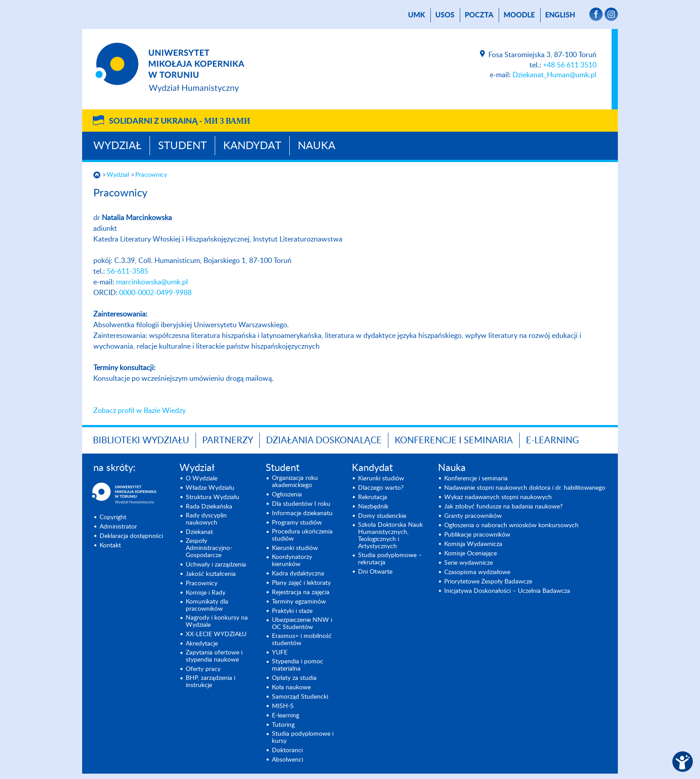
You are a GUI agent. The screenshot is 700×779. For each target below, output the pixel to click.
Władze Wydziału (210, 488)
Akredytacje (202, 644)
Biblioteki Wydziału (141, 441)
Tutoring (283, 725)
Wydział (117, 146)
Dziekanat (199, 532)
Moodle (519, 15)
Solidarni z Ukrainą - (179, 121)
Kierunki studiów (295, 548)
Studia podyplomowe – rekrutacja (390, 559)
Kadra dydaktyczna (298, 574)
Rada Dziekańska (209, 507)
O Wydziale (202, 479)
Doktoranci (287, 750)
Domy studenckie (382, 516)
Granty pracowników (473, 516)
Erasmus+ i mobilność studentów (302, 640)
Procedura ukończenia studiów (302, 535)
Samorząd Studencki (300, 697)
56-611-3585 (127, 271)
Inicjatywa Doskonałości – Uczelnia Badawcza (507, 591)
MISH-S (283, 706)
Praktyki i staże (292, 611)
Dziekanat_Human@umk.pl (554, 75)
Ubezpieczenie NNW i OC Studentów (302, 624)
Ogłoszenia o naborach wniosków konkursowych (511, 525)
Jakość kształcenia (211, 574)
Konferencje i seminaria (476, 479)
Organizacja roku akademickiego (295, 482)
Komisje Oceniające (471, 554)
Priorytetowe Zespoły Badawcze (488, 582)
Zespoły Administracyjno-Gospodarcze (209, 548)
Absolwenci (287, 760)
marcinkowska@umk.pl (152, 282)
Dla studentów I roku (301, 504)
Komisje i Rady (206, 593)
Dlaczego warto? (381, 488)
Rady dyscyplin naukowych (206, 519)
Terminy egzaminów (299, 602)
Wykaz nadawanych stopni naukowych (498, 497)
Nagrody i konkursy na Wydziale (217, 621)
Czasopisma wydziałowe (477, 572)
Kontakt (110, 546)
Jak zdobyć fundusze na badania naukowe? (503, 507)
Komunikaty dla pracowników (207, 605)
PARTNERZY (228, 441)
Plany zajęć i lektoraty (301, 583)
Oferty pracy (203, 669)
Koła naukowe (291, 687)
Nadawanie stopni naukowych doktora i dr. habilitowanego (525, 488)
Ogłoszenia (287, 495)
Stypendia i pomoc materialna (298, 665)
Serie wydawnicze (469, 563)
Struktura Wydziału (212, 497)
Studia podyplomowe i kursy (303, 737)
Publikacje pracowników (477, 535)
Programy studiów (297, 523)
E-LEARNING (552, 441)
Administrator (118, 527)
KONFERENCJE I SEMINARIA (454, 441)
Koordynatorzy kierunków (292, 561)
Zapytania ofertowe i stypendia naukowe (214, 656)
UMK (417, 15)
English (560, 15)
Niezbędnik (373, 507)
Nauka (317, 146)
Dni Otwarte (375, 572)
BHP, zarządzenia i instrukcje (210, 682)
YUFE (280, 653)
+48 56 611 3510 (570, 65)
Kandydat (252, 146)
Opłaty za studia (294, 678)
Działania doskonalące (324, 441)
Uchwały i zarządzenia (216, 565)
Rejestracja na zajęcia (301, 592)
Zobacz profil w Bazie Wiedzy (140, 411)
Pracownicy (151, 175)
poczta (479, 15)
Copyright (113, 517)
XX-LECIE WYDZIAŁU (216, 634)
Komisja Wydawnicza (473, 544)
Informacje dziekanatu (302, 513)
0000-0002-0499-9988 (155, 293)
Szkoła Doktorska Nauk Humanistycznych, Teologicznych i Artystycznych (390, 536)
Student (182, 146)
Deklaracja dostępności (131, 536)
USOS (445, 15)
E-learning (285, 716)
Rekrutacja (373, 497)
